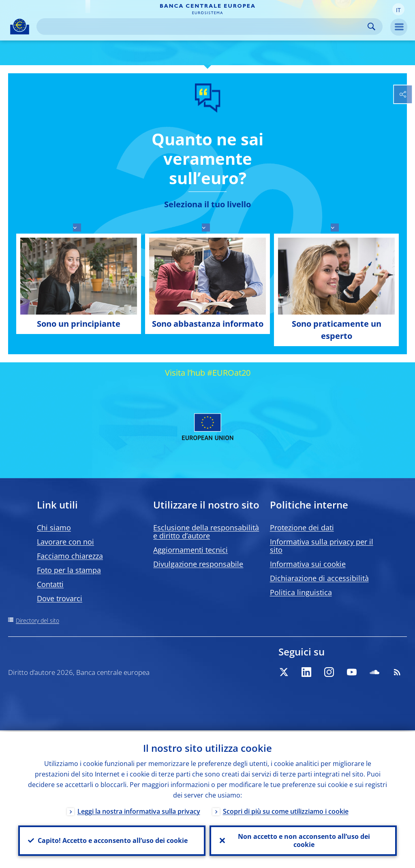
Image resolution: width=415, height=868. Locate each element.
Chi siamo (54, 528)
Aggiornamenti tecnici (190, 550)
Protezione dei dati (302, 528)
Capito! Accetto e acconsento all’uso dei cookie (112, 840)
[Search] (203, 27)
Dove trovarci (60, 598)
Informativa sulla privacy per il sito (322, 546)
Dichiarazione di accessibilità (319, 578)
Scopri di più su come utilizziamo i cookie (286, 810)
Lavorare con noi (65, 542)
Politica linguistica (301, 592)
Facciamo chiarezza (70, 556)
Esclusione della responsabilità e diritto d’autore (206, 532)
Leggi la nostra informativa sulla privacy (139, 810)
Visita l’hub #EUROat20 (208, 373)
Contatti (50, 584)
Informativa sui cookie (308, 564)
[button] (398, 9)
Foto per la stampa (69, 570)
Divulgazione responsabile (198, 564)
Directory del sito (37, 620)
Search (371, 27)
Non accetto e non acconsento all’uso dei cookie (303, 840)
